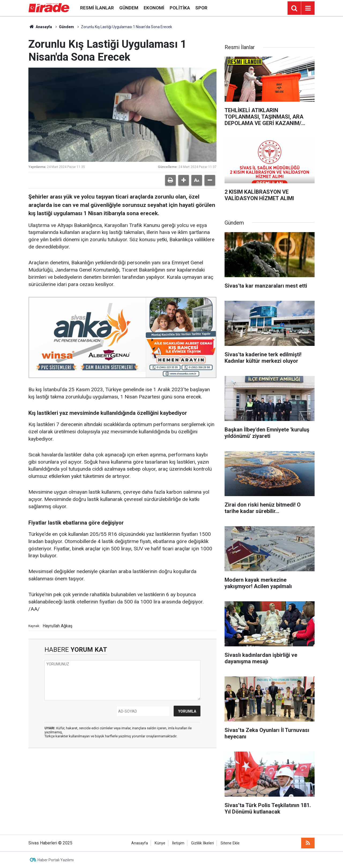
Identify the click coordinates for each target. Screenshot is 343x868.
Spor (201, 8)
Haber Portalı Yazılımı (56, 860)
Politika (180, 8)
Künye (160, 843)
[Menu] (308, 8)
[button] (184, 180)
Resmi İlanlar (97, 8)
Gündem (129, 8)
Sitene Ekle (230, 843)
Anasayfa (40, 27)
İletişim (178, 843)
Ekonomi (154, 8)
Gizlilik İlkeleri (202, 843)
